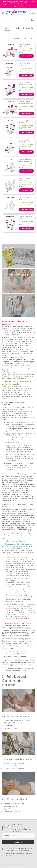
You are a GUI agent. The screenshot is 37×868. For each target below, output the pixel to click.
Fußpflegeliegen (8, 723)
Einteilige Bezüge (8, 480)
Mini (8, 454)
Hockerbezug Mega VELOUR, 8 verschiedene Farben (26, 83)
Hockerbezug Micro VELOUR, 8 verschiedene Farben (26, 160)
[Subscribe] (18, 842)
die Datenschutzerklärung (23, 848)
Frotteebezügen (22, 528)
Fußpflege (25, 407)
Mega (8, 423)
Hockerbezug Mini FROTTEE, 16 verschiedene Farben (25, 64)
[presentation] (15, 861)
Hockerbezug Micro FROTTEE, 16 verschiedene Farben (25, 198)
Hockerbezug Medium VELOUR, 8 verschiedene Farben (26, 122)
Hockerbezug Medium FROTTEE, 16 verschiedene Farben (26, 217)
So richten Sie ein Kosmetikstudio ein (16, 651)
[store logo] (16, 12)
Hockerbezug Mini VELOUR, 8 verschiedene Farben (26, 141)
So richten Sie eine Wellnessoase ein (16, 657)
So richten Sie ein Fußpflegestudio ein (16, 654)
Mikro (8, 463)
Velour (11, 528)
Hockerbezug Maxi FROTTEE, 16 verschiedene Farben (25, 45)
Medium (9, 445)
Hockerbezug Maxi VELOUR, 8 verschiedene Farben (26, 103)
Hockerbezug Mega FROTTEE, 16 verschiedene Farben (25, 179)
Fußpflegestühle (19, 723)
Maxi (8, 434)
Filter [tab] (32, 20)
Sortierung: (17, 38)
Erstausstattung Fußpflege (11, 728)
